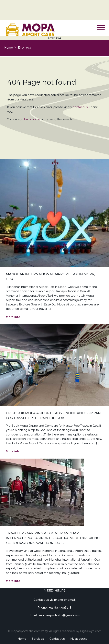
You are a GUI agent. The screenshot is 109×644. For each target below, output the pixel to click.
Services (38, 639)
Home (9, 48)
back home (32, 119)
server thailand (106, 2)
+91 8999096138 (60, 608)
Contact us (57, 639)
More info (13, 317)
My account (79, 639)
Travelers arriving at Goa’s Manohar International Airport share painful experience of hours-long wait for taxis (54, 538)
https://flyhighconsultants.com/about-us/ (104, 2)
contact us (80, 107)
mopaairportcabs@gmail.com (59, 615)
